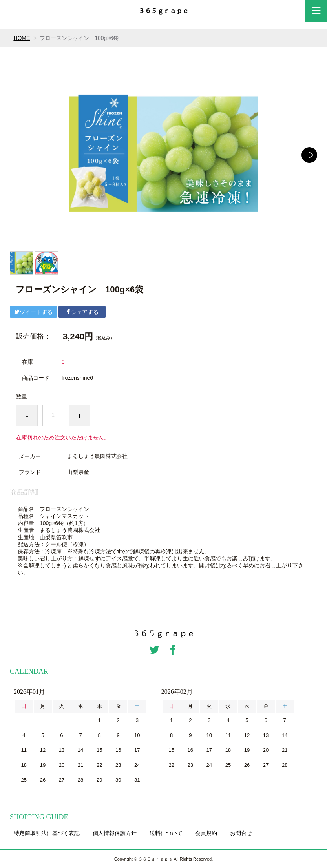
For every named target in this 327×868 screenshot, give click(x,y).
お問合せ (241, 833)
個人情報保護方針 (115, 833)
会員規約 (206, 833)
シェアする (82, 312)
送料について (166, 833)
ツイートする (33, 312)
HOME (22, 38)
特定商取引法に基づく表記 (47, 833)
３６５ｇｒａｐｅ (163, 11)
